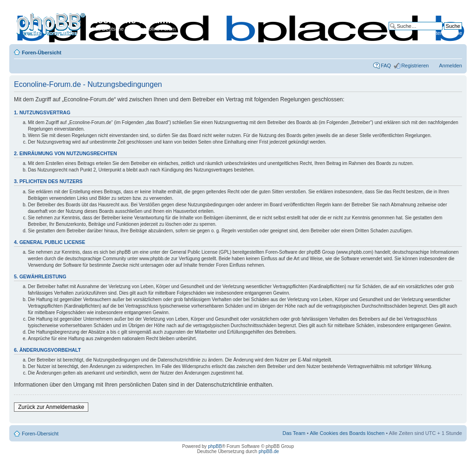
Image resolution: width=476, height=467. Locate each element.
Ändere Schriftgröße (455, 51)
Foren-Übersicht (42, 53)
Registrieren (415, 66)
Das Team (294, 433)
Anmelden (450, 66)
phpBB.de (269, 451)
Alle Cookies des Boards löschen (347, 433)
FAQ (386, 66)
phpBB (215, 446)
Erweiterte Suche (443, 33)
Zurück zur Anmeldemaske (51, 407)
